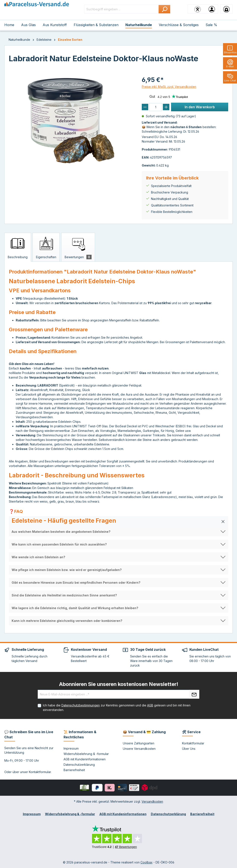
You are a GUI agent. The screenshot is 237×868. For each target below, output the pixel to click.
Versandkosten (152, 801)
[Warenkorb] (226, 9)
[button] (118, 522)
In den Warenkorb (200, 107)
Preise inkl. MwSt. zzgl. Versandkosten (169, 87)
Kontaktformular (40, 772)
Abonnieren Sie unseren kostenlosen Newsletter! (119, 684)
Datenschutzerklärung (79, 765)
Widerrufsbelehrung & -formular (86, 754)
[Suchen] (164, 9)
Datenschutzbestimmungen (81, 705)
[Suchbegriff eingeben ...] (122, 9)
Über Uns (189, 749)
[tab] (18, 247)
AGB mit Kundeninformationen (85, 759)
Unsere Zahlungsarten (139, 743)
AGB (150, 705)
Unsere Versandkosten (139, 749)
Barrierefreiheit (74, 770)
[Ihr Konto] (212, 9)
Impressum (71, 748)
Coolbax (147, 862)
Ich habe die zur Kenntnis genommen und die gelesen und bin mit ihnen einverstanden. (117, 708)
